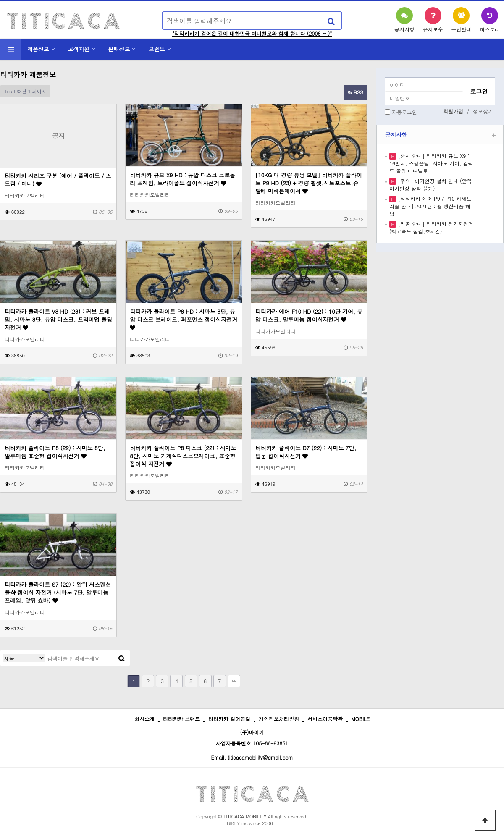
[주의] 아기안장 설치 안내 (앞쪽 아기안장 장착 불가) (431, 185)
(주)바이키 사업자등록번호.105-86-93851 (252, 738)
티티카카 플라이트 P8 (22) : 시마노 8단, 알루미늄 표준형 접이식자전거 (55, 452)
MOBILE (360, 719)
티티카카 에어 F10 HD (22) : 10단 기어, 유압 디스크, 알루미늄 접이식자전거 (309, 315)
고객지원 (79, 49)
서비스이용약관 (325, 719)
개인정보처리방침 (279, 719)
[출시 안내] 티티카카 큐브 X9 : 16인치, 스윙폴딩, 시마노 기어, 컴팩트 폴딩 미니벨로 (431, 163)
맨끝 (234, 681)
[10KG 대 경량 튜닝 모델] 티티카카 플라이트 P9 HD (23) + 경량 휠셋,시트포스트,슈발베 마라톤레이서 (309, 183)
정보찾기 (483, 111)
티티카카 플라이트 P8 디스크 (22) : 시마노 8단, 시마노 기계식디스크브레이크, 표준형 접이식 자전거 (183, 456)
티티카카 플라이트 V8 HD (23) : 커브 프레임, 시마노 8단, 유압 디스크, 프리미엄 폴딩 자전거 (58, 319)
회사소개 (144, 719)
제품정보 (38, 49)
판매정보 (119, 49)
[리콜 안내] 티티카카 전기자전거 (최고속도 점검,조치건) (431, 227)
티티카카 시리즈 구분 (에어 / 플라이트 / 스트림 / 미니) (58, 180)
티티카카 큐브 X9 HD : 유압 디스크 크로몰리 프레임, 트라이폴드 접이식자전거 (182, 179)
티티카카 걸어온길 (229, 719)
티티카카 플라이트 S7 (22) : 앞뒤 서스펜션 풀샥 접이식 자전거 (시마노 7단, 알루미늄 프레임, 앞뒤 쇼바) (58, 592)
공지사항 (396, 135)
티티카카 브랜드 (181, 719)
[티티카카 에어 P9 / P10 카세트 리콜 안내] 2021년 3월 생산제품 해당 (430, 206)
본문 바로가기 (0, 0)
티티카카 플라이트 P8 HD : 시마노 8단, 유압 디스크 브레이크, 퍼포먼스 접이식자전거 (184, 319)
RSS (356, 92)
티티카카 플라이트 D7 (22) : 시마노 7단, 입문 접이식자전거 (306, 452)
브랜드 (157, 49)
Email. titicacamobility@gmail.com (252, 757)
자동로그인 (404, 112)
